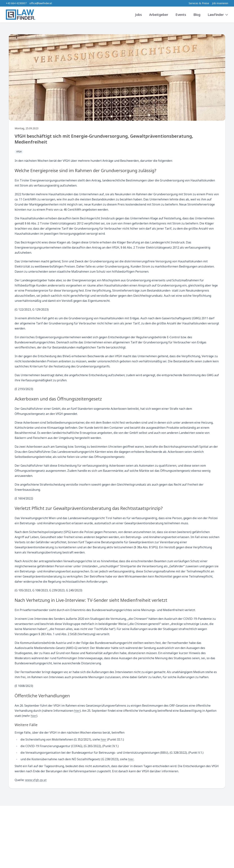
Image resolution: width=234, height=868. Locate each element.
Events (181, 15)
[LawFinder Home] (20, 15)
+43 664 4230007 (16, 3)
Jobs (138, 15)
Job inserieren (220, 3)
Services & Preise (199, 3)
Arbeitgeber (159, 15)
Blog (197, 15)
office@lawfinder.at (41, 3)
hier (77, 711)
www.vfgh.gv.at (36, 780)
